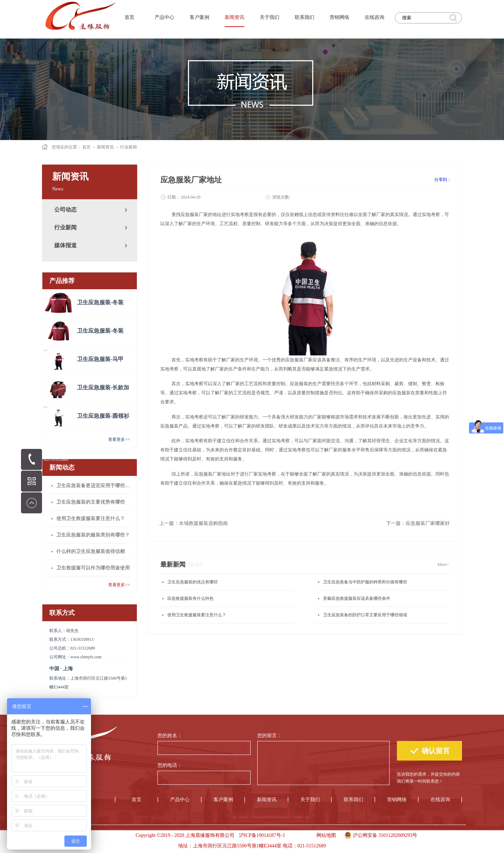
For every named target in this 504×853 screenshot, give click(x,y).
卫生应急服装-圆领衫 (103, 416)
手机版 (298, 835)
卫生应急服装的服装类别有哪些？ (93, 535)
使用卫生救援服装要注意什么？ (91, 518)
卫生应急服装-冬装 (100, 302)
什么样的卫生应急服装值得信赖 (91, 551)
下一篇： (418, 523)
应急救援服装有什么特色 (190, 598)
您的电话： (170, 765)
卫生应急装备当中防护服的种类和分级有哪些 (365, 582)
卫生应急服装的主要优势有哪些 (91, 502)
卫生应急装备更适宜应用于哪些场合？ (95, 486)
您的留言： (269, 736)
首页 (129, 17)
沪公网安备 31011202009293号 (379, 834)
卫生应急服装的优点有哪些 (192, 582)
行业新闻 (128, 147)
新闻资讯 (105, 147)
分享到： (443, 180)
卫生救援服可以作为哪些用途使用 (93, 568)
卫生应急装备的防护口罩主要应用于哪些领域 (365, 615)
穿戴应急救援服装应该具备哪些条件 (357, 598)
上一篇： (194, 523)
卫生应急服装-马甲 (100, 359)
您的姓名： (170, 736)
